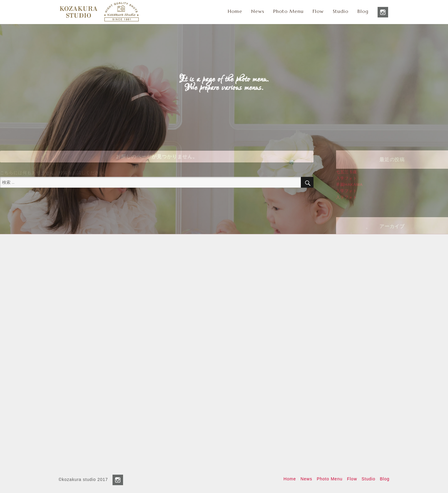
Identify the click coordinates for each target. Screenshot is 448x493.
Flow (318, 11)
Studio (341, 11)
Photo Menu (288, 11)
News (258, 11)
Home (235, 11)
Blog (363, 11)
